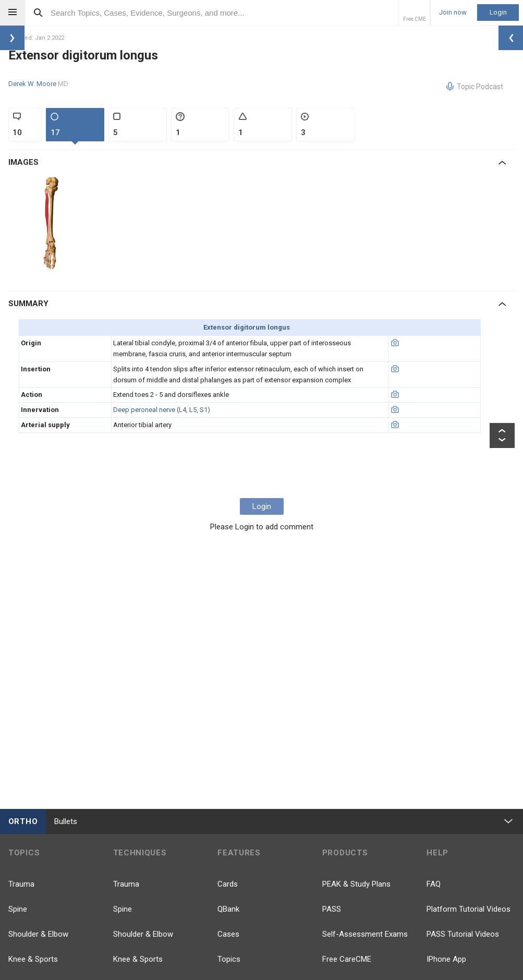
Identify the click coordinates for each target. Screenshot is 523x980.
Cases (228, 934)
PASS (332, 909)
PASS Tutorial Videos (463, 934)
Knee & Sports (33, 959)
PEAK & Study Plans (356, 884)
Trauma (21, 884)
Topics (229, 959)
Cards (228, 884)
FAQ (434, 884)
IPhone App (446, 959)
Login (498, 12)
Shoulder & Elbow (38, 934)
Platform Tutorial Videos (469, 909)
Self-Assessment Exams (365, 934)
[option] (52, 226)
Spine (18, 909)
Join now (453, 13)
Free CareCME (347, 959)
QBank (228, 909)
